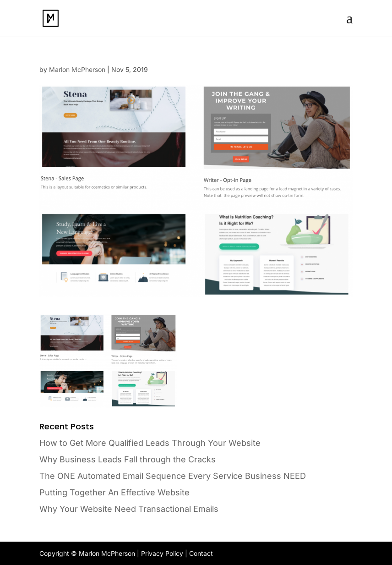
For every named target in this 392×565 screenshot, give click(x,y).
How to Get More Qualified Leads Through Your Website (150, 443)
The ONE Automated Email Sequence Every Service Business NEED (173, 476)
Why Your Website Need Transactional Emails (129, 509)
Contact (201, 553)
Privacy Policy (162, 553)
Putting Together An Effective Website (114, 492)
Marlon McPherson (77, 69)
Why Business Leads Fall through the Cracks (128, 459)
